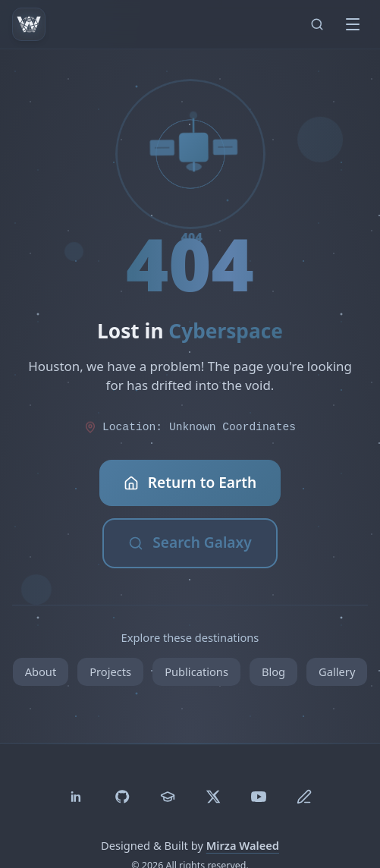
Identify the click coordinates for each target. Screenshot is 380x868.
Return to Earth (190, 483)
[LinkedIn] (77, 797)
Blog (273, 671)
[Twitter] (213, 797)
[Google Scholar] (168, 797)
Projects (110, 671)
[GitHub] (122, 797)
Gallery (337, 671)
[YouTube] (259, 797)
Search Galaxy (190, 542)
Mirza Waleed (243, 845)
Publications (196, 671)
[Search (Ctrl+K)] (317, 24)
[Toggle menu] (353, 24)
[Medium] (304, 797)
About (41, 671)
